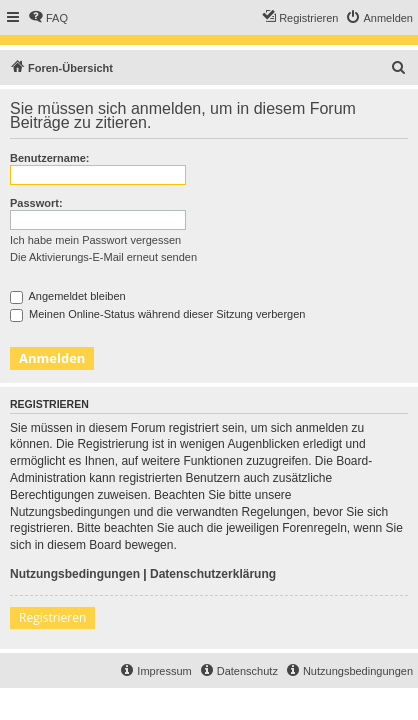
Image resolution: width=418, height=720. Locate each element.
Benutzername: (49, 158)
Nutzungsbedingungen (75, 574)
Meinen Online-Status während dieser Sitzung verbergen (157, 314)
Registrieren (52, 617)
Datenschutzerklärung (213, 574)
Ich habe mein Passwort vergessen (95, 240)
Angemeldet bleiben (68, 296)
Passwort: (36, 203)
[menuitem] (48, 18)
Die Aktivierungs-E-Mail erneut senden (103, 257)
